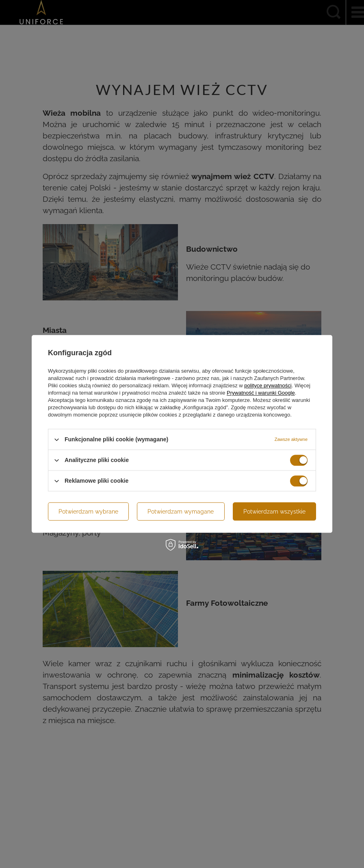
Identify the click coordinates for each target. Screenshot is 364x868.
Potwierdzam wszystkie (274, 512)
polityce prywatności (268, 385)
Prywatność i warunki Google (261, 393)
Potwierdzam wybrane (88, 512)
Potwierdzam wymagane (181, 512)
